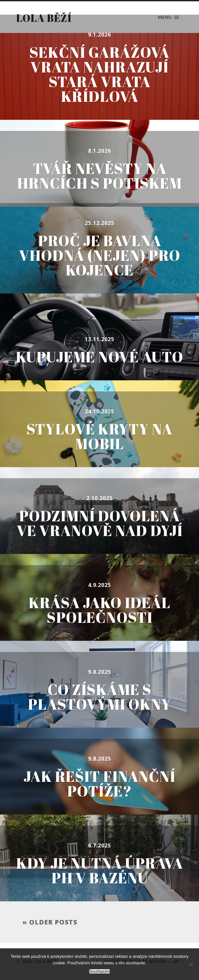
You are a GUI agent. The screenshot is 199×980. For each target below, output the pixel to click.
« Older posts (50, 922)
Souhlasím (99, 971)
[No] (191, 964)
